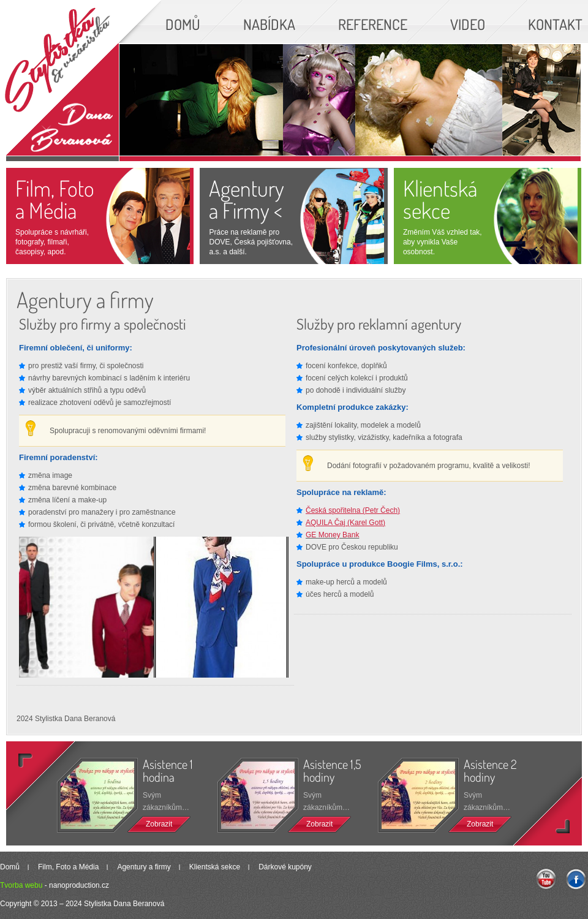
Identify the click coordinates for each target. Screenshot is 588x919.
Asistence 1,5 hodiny (332, 770)
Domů (10, 867)
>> (538, 802)
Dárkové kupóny (285, 867)
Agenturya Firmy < (247, 199)
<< (50, 785)
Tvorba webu (21, 885)
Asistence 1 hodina (168, 770)
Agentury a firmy (144, 867)
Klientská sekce (440, 199)
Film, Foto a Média (55, 199)
